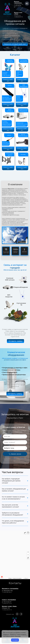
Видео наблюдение (10, 110)
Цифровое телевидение (10, 61)
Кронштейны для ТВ (10, 154)
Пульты (10, 86)
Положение (14, 458)
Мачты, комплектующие (23, 135)
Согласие (22, 458)
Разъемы (23, 154)
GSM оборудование (24, 86)
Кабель (9, 135)
